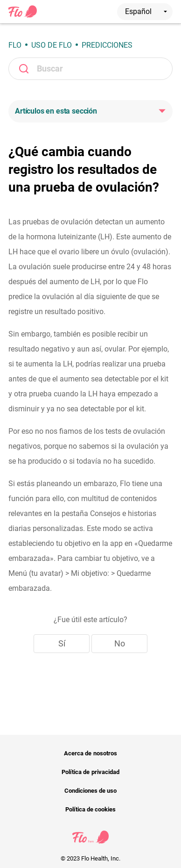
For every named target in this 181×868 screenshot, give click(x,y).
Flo (15, 45)
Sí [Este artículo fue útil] (62, 643)
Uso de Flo (52, 45)
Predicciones (107, 45)
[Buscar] (90, 69)
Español (146, 11)
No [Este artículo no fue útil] (120, 643)
